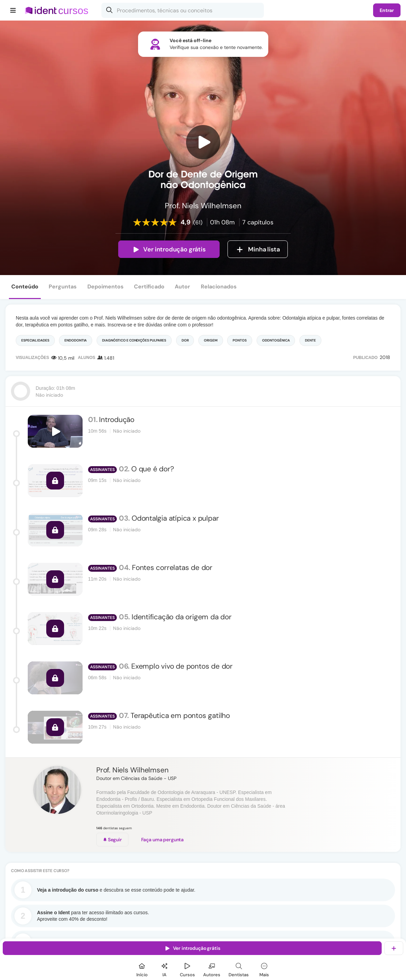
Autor (182, 287)
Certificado (149, 287)
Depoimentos (106, 287)
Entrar (387, 10)
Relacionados (219, 287)
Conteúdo (25, 287)
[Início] (142, 969)
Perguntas (63, 287)
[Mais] (264, 969)
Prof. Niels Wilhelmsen (132, 770)
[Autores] (212, 969)
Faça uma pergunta (163, 840)
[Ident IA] (164, 969)
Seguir (112, 840)
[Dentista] (239, 969)
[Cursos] (187, 969)
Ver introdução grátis (169, 249)
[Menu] (13, 10)
